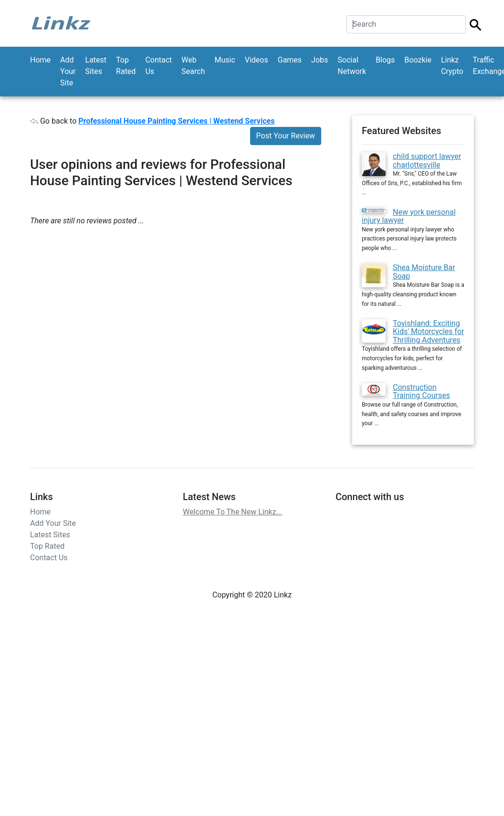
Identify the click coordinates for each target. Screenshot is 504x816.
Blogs (385, 60)
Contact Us (158, 66)
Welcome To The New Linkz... (232, 512)
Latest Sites (96, 66)
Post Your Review (286, 136)
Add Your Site (68, 71)
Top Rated (126, 66)
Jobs (320, 60)
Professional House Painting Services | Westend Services (176, 121)
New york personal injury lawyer (409, 216)
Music (225, 60)
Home (40, 60)
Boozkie (418, 60)
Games (290, 60)
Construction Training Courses (421, 392)
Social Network (352, 66)
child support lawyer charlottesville (427, 161)
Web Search (193, 66)
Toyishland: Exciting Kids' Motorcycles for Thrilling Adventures (428, 332)
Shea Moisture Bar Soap (424, 272)
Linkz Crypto (452, 66)
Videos (257, 60)
